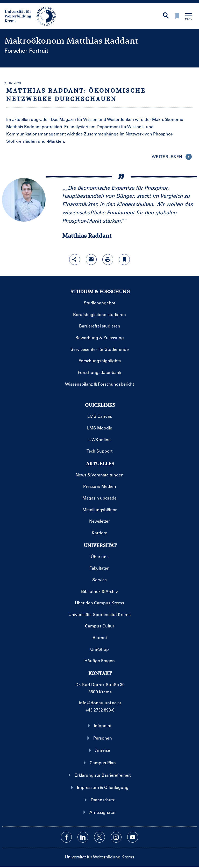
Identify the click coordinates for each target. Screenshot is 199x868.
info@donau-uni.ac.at (100, 703)
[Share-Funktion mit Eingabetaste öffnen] (75, 259)
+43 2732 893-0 (100, 710)
